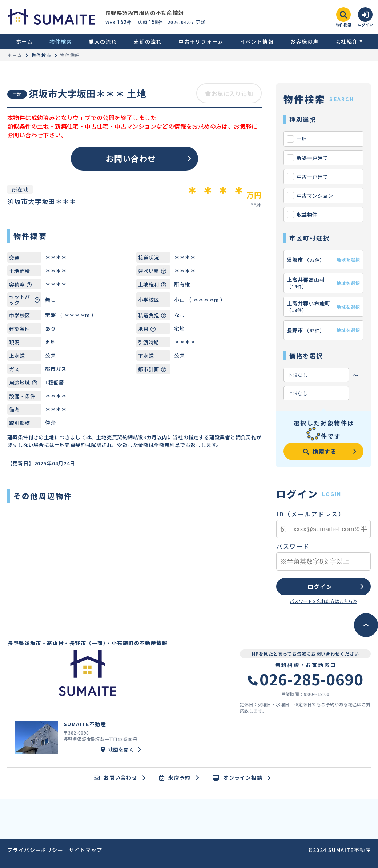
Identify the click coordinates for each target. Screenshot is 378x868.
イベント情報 (257, 41)
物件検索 (61, 41)
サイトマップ (85, 850)
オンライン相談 (238, 778)
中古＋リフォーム (201, 41)
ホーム (24, 41)
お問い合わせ (131, 158)
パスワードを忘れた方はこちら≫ (323, 601)
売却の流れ (148, 41)
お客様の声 (304, 41)
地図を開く (117, 749)
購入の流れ (103, 41)
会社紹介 (347, 41)
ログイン (320, 587)
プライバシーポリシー (35, 850)
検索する (320, 451)
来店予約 (175, 778)
